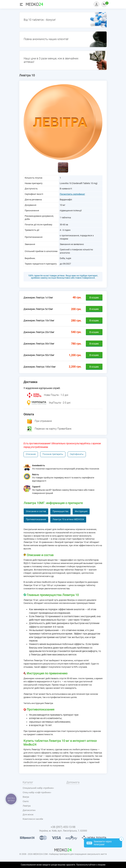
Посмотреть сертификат (72, 194)
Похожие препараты (53, 454)
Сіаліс (26, 801)
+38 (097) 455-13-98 (63, 827)
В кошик (94, 298)
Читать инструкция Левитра (38, 703)
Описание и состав (36, 511)
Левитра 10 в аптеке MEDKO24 (68, 519)
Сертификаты (77, 454)
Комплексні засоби (33, 819)
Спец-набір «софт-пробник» (37, 792)
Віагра (26, 797)
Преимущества (60, 511)
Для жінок (28, 814)
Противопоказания (36, 519)
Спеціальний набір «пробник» (38, 788)
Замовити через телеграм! (99, 843)
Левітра (27, 806)
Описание (31, 454)
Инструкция (81, 511)
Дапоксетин (29, 810)
